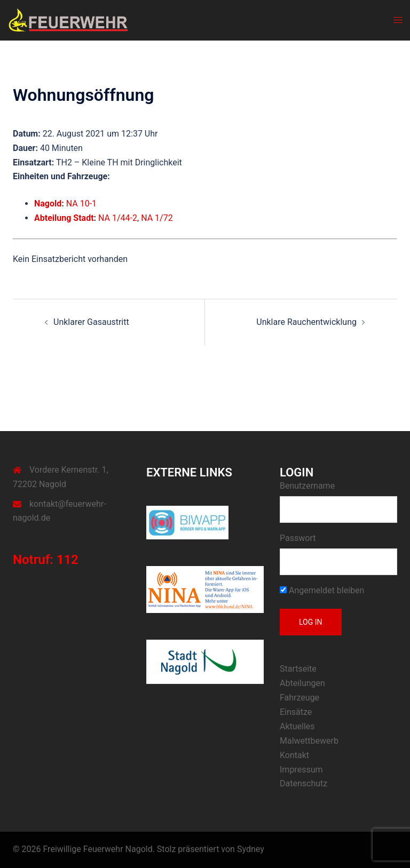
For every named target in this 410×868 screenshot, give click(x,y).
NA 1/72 (157, 218)
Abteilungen (302, 683)
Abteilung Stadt (64, 218)
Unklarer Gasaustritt (91, 322)
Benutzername (307, 486)
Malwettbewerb (309, 741)
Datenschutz (303, 783)
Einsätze (296, 712)
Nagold (48, 204)
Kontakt (294, 755)
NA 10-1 (81, 204)
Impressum (301, 770)
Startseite (298, 669)
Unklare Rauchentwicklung (306, 322)
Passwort (298, 538)
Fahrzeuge (299, 698)
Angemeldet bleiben (322, 590)
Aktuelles (297, 726)
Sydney (251, 849)
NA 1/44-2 (118, 218)
